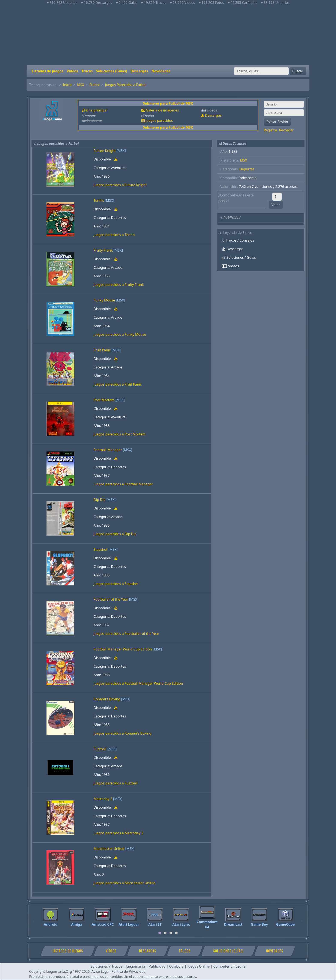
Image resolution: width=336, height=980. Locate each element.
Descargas (139, 71)
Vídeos (72, 71)
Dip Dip (100, 500)
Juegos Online (198, 966)
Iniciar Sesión (277, 122)
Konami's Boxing (107, 699)
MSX (81, 85)
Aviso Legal (100, 971)
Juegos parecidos (159, 120)
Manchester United (109, 849)
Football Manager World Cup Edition (123, 649)
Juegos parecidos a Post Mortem (120, 434)
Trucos (87, 71)
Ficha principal (96, 110)
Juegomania (135, 966)
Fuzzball (100, 749)
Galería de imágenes (162, 110)
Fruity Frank (103, 250)
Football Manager (108, 450)
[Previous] (34, 919)
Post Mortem (104, 400)
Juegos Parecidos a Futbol (126, 85)
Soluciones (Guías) (111, 71)
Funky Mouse (104, 300)
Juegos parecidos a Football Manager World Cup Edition (138, 683)
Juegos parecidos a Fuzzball (116, 783)
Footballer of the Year (111, 599)
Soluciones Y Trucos (106, 966)
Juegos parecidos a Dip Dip (115, 534)
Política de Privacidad (128, 971)
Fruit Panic (102, 350)
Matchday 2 (103, 799)
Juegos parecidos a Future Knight (120, 185)
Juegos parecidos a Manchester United (125, 883)
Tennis (99, 200)
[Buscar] (261, 71)
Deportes (247, 169)
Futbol (95, 85)
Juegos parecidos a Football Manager (123, 484)
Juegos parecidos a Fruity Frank (119, 285)
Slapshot (101, 549)
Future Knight (105, 151)
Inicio (67, 85)
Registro (270, 130)
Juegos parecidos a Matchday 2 (118, 833)
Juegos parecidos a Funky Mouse (120, 334)
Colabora (176, 966)
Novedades (161, 71)
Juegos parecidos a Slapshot (116, 584)
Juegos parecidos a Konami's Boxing (123, 733)
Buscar (298, 71)
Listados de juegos (47, 71)
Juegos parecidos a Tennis (114, 235)
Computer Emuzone (229, 966)
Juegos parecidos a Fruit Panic (118, 384)
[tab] (160, 933)
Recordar (286, 130)
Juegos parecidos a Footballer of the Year (126, 634)
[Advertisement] (168, 35)
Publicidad (157, 966)
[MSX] (121, 151)
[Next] (302, 919)
